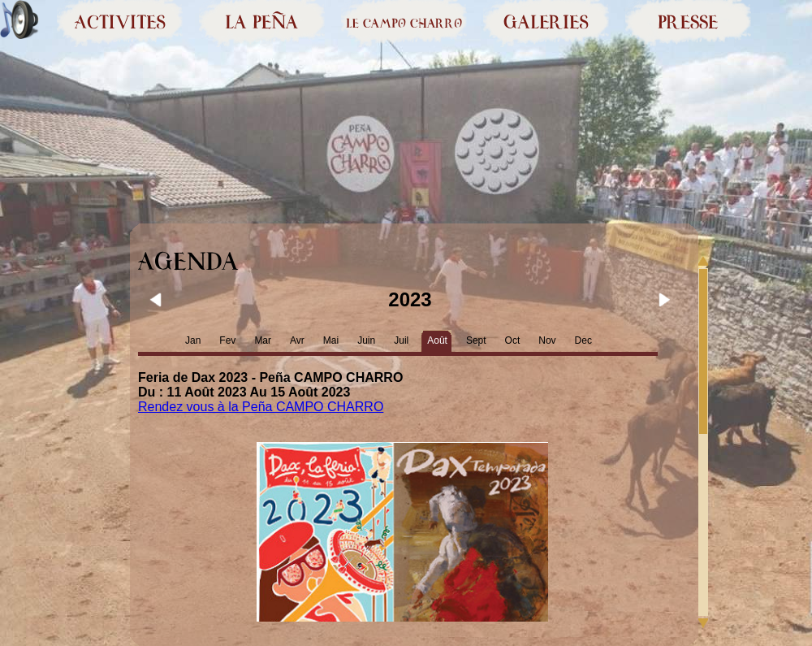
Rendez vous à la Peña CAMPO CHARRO (261, 407)
